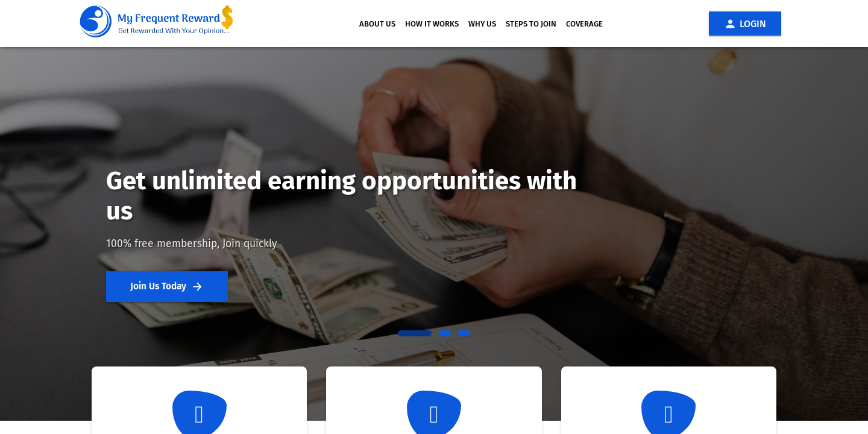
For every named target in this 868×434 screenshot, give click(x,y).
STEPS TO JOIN (531, 24)
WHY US (482, 24)
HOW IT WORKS (432, 24)
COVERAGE (584, 24)
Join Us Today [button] (167, 287)
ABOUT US (377, 24)
